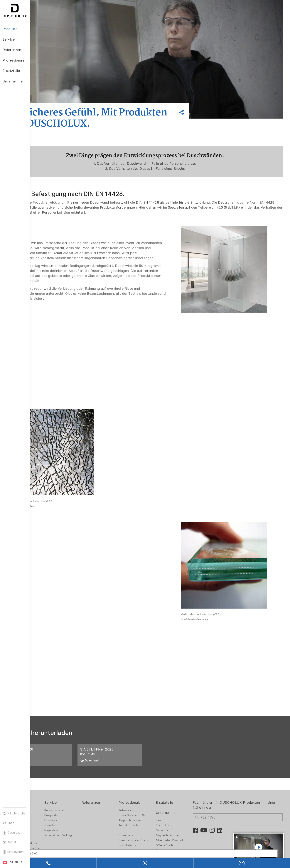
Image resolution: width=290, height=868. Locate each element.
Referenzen (112, 782)
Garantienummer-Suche (147, 821)
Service (76, 782)
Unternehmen (180, 792)
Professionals (147, 782)
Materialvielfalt (47, 813)
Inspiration (77, 810)
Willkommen (144, 790)
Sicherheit (44, 841)
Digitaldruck (45, 818)
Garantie (76, 805)
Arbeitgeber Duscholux (184, 820)
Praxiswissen (178, 830)
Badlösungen (45, 803)
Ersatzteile (178, 782)
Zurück (54, 98)
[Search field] (69, 849)
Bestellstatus (145, 828)
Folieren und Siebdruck (52, 823)
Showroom (176, 810)
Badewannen (45, 808)
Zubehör (43, 836)
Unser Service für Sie (150, 795)
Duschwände (45, 790)
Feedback (76, 800)
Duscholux (176, 805)
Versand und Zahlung (84, 815)
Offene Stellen (179, 825)
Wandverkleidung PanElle (48, 829)
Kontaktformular (147, 805)
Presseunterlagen (181, 835)
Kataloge (142, 838)
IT (21, 862)
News (173, 800)
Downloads (144, 815)
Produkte (44, 782)
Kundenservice (80, 790)
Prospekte (77, 795)
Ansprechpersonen (149, 800)
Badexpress (144, 833)
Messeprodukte (147, 843)
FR (16, 862)
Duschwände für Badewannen (48, 796)
